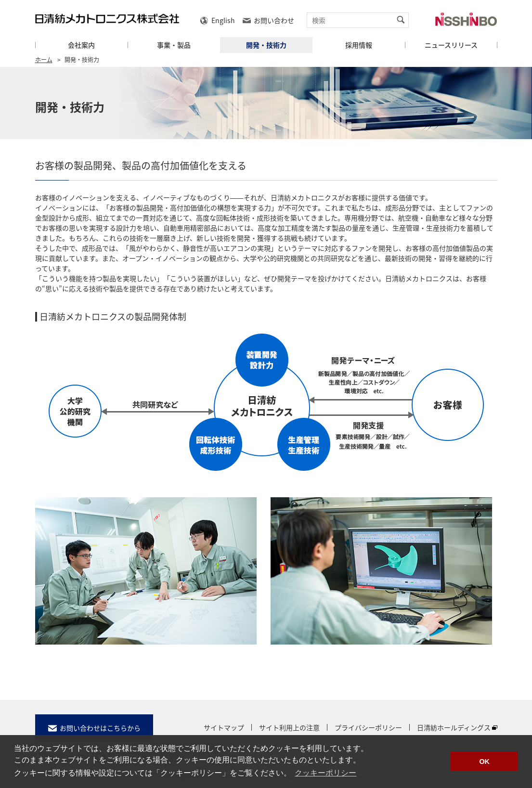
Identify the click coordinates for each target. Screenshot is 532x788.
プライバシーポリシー (368, 727)
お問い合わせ (274, 20)
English (223, 20)
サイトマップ (224, 727)
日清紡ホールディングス (454, 727)
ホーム (44, 60)
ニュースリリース (451, 45)
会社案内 (81, 45)
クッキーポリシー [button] (325, 773)
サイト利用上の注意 (289, 727)
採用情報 (359, 45)
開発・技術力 (266, 45)
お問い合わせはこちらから (100, 728)
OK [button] (484, 762)
